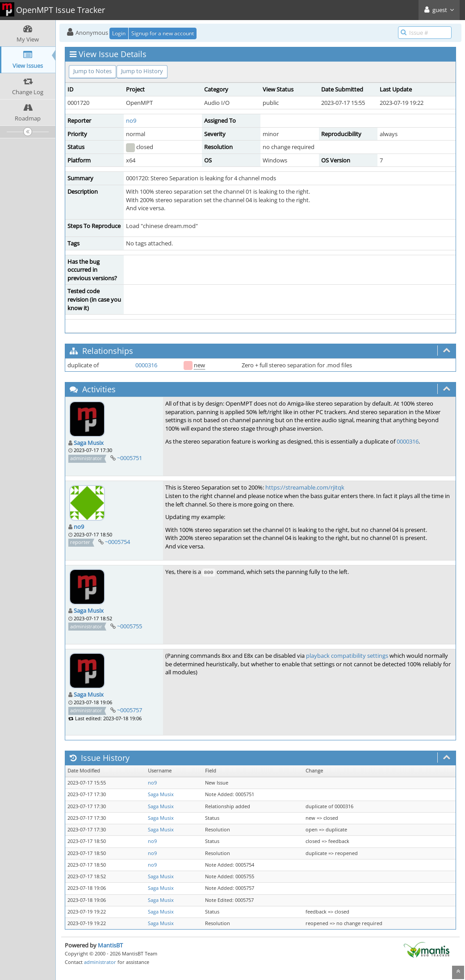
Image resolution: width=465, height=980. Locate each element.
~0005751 (130, 458)
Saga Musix (89, 443)
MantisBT (110, 945)
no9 (131, 120)
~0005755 (130, 626)
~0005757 (130, 710)
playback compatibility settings (347, 656)
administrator (100, 962)
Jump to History (142, 71)
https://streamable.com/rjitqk (305, 487)
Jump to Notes (92, 71)
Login (119, 33)
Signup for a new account (163, 33)
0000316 (146, 365)
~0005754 (117, 542)
